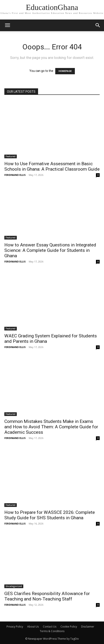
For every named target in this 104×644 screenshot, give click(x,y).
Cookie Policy (69, 627)
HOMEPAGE (65, 71)
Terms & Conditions (52, 631)
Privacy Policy (15, 627)
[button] (98, 25)
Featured (11, 156)
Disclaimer (88, 627)
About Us (33, 627)
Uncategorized (14, 586)
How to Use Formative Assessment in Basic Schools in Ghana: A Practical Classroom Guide (52, 166)
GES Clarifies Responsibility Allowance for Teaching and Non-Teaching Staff (47, 596)
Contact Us (50, 627)
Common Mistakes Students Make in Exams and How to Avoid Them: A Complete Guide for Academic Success (51, 427)
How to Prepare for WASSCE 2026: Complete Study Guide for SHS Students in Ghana (50, 515)
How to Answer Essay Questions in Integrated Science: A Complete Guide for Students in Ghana (50, 250)
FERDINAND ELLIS (15, 175)
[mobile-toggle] (7, 25)
